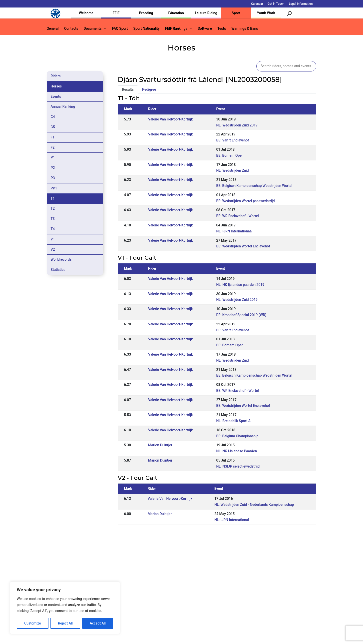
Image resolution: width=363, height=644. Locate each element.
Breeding (146, 13)
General (53, 29)
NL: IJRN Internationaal (234, 231)
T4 (53, 229)
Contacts (71, 29)
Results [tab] (128, 89)
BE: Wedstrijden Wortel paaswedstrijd (245, 201)
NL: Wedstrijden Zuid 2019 (237, 125)
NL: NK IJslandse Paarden (236, 451)
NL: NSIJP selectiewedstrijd (238, 466)
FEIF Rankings (176, 29)
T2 (53, 208)
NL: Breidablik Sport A (233, 421)
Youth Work (266, 13)
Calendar (257, 4)
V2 (53, 249)
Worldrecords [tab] (61, 259)
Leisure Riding (206, 13)
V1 (53, 239)
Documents (93, 29)
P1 (53, 157)
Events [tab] (56, 96)
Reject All (65, 623)
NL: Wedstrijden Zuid (232, 170)
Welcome (86, 13)
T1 (53, 198)
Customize (33, 623)
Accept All (98, 623)
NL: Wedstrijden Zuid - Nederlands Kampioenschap (254, 505)
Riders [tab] (56, 76)
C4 (53, 117)
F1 (53, 137)
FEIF (116, 13)
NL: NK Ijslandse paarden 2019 (240, 285)
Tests (222, 29)
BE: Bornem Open (230, 155)
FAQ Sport (120, 29)
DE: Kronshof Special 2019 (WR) (241, 315)
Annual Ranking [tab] (63, 106)
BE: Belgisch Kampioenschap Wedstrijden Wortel (254, 186)
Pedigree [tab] (149, 89)
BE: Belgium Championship (237, 436)
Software (205, 29)
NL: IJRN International (232, 520)
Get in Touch (276, 4)
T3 (53, 219)
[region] (65, 608)
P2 (53, 168)
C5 (53, 127)
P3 (53, 178)
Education (176, 13)
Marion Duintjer (160, 445)
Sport (236, 13)
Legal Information (301, 4)
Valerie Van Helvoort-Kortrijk (171, 119)
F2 (53, 147)
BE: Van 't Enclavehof (232, 140)
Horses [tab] (56, 86)
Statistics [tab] (58, 270)
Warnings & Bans (245, 29)
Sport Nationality (147, 29)
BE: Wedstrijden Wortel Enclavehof (243, 246)
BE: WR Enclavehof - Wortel (237, 216)
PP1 (54, 188)
